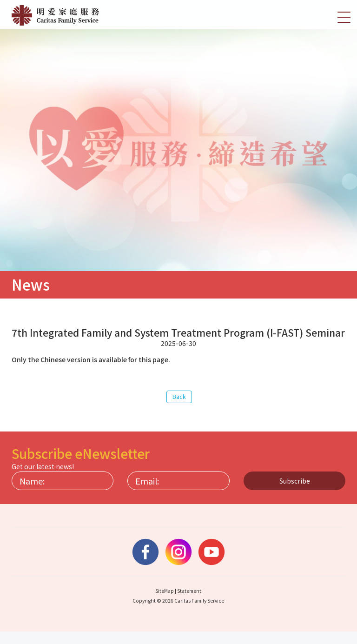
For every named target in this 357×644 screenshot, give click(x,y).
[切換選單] (344, 17)
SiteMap (165, 603)
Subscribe (295, 493)
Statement (189, 603)
